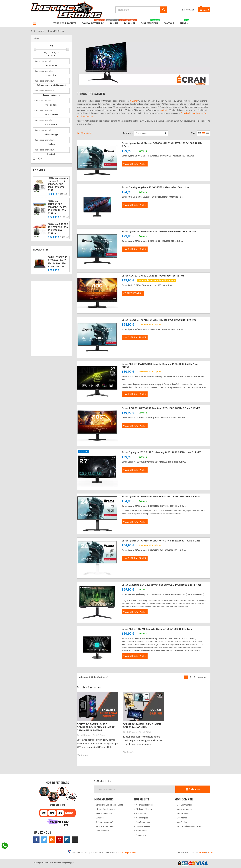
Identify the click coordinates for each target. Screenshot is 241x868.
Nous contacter (102, 831)
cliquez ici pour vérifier (128, 853)
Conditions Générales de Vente (109, 805)
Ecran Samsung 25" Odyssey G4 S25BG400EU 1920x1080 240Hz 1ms (161, 585)
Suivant (203, 677)
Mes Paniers (182, 822)
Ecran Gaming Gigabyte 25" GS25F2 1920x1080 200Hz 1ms (156, 187)
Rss (52, 840)
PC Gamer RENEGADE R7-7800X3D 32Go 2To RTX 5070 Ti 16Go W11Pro (57, 207)
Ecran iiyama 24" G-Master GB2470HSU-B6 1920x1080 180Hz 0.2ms (161, 497)
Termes (210, 853)
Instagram (67, 840)
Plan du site (141, 835)
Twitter (44, 840)
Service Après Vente (105, 826)
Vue (193, 133)
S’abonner (193, 789)
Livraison (100, 818)
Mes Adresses (183, 813)
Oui (39, 158)
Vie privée (202, 853)
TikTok (75, 840)
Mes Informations (184, 809)
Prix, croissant (142, 133)
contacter (164, 110)
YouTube (59, 840)
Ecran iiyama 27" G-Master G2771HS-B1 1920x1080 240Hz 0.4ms (159, 320)
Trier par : (128, 133)
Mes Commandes (184, 805)
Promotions (141, 813)
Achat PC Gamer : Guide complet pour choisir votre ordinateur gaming (96, 727)
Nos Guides (141, 831)
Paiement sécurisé (104, 813)
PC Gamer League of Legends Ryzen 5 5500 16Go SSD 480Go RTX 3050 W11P (58, 184)
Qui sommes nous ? (104, 822)
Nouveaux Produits (144, 805)
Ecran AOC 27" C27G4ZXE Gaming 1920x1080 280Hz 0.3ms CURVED (161, 408)
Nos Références (143, 822)
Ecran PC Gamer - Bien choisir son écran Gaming (142, 726)
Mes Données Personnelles (189, 826)
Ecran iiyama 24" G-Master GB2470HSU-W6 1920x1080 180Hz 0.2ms (161, 541)
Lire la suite (82, 755)
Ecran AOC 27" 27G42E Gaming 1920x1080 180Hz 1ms (153, 276)
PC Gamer (133, 101)
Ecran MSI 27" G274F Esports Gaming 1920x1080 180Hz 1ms (157, 629)
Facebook (36, 840)
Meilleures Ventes (144, 809)
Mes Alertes (182, 818)
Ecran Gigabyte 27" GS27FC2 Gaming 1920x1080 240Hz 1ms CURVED (161, 452)
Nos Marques (142, 818)
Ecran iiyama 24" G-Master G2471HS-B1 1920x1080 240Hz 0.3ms (159, 232)
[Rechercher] (141, 10)
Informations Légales (105, 809)
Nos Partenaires (143, 826)
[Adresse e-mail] (135, 789)
